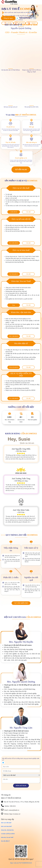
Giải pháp (14, 4)
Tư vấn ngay (21, 170)
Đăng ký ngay (8, 18)
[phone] (21, 771)
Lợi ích (13, 1)
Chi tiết (28, 212)
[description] (21, 780)
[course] (21, 775)
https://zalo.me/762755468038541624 (21, 863)
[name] (21, 767)
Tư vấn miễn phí (21, 603)
